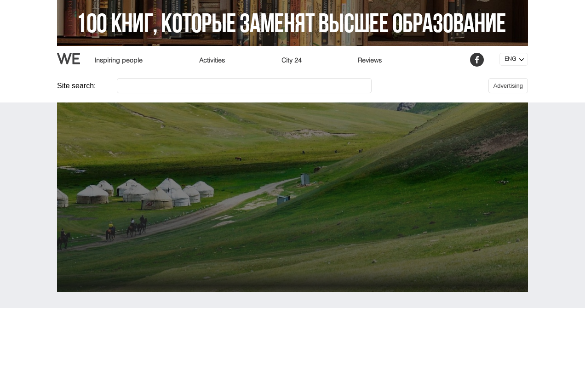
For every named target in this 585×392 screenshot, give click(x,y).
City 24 (292, 61)
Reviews (370, 61)
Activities (212, 61)
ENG (510, 59)
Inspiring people (118, 61)
